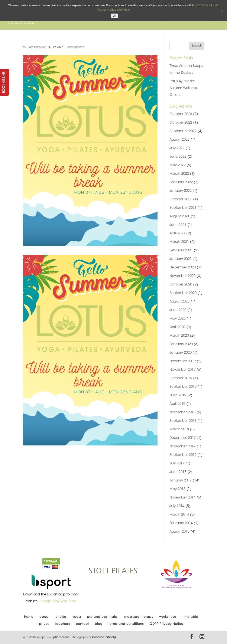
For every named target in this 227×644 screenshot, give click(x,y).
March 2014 (179, 515)
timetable (190, 617)
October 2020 (181, 285)
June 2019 (178, 395)
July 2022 (177, 148)
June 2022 (178, 157)
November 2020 (182, 276)
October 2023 (181, 114)
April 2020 (177, 327)
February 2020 (181, 344)
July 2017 (177, 464)
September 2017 (183, 455)
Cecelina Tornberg (104, 637)
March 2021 (179, 242)
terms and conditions (126, 624)
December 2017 (183, 438)
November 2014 (182, 498)
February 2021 (181, 251)
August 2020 (179, 302)
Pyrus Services (61, 637)
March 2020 (179, 336)
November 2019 (182, 370)
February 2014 (181, 523)
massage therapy (139, 617)
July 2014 (177, 506)
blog (99, 624)
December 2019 (183, 361)
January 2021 (181, 259)
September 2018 (183, 421)
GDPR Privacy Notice (166, 624)
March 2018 (179, 429)
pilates (61, 617)
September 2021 (183, 208)
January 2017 (181, 481)
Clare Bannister (36, 47)
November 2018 (182, 412)
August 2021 (179, 216)
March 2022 (179, 174)
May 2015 (177, 489)
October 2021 (181, 199)
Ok (115, 16)
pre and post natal (103, 617)
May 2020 (177, 319)
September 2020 (183, 293)
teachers (63, 624)
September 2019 (183, 387)
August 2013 (179, 532)
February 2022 (181, 182)
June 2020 (178, 310)
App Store (68, 601)
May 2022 (177, 165)
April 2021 (177, 233)
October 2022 (181, 123)
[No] (222, 11)
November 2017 (182, 447)
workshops (168, 617)
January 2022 (181, 191)
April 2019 (177, 404)
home (29, 617)
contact (82, 624)
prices (44, 624)
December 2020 (183, 268)
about (44, 617)
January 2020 (181, 353)
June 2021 (178, 225)
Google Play (49, 601)
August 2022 (179, 140)
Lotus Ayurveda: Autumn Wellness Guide (183, 88)
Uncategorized (75, 47)
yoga (77, 617)
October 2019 (181, 378)
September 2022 (183, 131)
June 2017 (178, 472)
